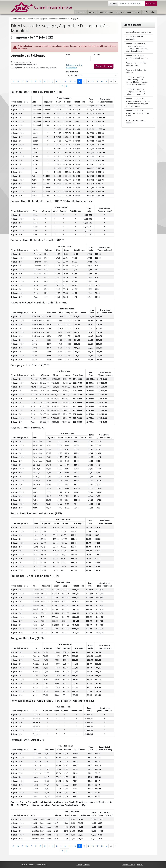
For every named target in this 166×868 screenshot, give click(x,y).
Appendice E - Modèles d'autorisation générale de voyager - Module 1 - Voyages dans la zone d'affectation (137, 81)
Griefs (146, 12)
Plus (153, 12)
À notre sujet (81, 12)
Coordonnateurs (134, 12)
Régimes (121, 12)
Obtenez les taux (104, 66)
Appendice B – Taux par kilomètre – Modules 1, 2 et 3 (137, 57)
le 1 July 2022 (75, 19)
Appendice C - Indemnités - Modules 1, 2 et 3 (136, 64)
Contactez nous (128, 865)
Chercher (151, 4)
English (113, 4)
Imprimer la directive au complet (138, 32)
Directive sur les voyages (36, 19)
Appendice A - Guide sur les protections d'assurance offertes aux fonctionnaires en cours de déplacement (138, 47)
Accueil (13, 19)
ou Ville (97, 55)
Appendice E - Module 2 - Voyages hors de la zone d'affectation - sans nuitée (136, 92)
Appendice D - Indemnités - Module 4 (136, 71)
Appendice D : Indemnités (58, 19)
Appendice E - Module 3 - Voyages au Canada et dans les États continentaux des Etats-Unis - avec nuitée (138, 103)
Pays (68, 55)
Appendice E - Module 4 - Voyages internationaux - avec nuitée (138, 113)
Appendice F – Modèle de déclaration (136, 122)
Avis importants (83, 865)
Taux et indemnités (106, 12)
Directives (93, 12)
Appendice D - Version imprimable (135, 38)
